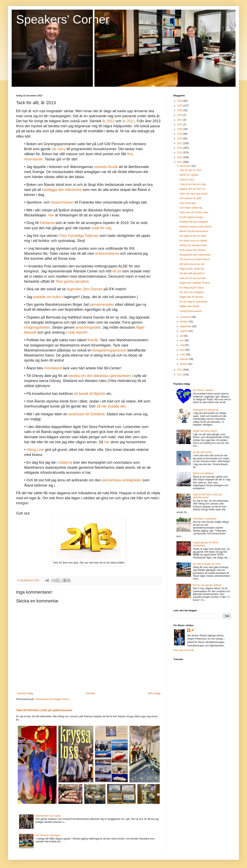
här (107, 442)
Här (51, 215)
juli (182, 336)
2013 (180, 162)
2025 (180, 106)
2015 (180, 153)
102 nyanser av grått (190, 198)
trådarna (65, 463)
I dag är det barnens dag (193, 184)
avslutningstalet (88, 327)
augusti (184, 331)
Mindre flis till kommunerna (194, 231)
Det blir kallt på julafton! (192, 273)
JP (193, 630)
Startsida (90, 693)
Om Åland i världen (203, 390)
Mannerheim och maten (48, 816)
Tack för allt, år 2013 (190, 170)
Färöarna (47, 223)
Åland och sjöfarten (203, 473)
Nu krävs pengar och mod (207, 564)
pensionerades (102, 305)
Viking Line (35, 450)
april (183, 350)
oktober (184, 322)
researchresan (62, 202)
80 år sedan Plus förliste (192, 250)
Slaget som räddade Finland (195, 283)
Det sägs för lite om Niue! (193, 236)
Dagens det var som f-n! (192, 189)
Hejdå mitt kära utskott (205, 431)
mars (183, 355)
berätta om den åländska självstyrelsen (100, 376)
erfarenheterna (107, 254)
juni (182, 340)
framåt (93, 340)
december (186, 166)
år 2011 (129, 121)
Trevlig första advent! (191, 311)
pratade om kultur (47, 297)
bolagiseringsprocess (109, 350)
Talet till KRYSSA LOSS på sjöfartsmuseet (44, 710)
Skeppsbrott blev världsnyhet (195, 255)
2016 (180, 148)
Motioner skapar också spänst (195, 227)
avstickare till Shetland (86, 414)
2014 (180, 157)
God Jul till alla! (188, 203)
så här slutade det (111, 406)
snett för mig (101, 228)
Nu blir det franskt (202, 452)
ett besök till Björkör (90, 394)
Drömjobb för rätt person (206, 410)
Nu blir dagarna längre (191, 217)
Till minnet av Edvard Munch (195, 259)
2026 (180, 101)
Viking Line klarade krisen (193, 245)
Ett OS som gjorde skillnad (207, 585)
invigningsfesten (37, 327)
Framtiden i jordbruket (205, 519)
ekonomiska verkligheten (122, 480)
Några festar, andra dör (192, 269)
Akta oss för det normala (193, 278)
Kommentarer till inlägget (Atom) (52, 699)
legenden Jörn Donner (85, 289)
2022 (180, 120)
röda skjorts (77, 332)
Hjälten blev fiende (189, 306)
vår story (59, 149)
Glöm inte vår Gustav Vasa (194, 212)
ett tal (117, 271)
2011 (180, 375)
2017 (180, 143)
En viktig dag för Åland (192, 288)
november (186, 317)
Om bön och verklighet (192, 292)
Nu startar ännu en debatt (193, 241)
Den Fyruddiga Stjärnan (79, 236)
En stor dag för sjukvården (194, 302)
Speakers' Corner (63, 19)
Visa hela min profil (184, 650)
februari (184, 359)
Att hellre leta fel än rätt (192, 264)
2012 (180, 370)
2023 (180, 115)
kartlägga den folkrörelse (62, 190)
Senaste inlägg (25, 693)
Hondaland (53, 368)
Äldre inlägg (154, 693)
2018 (180, 139)
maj (182, 345)
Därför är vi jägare (189, 175)
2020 (180, 129)
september (186, 326)
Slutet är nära (187, 180)
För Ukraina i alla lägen (48, 835)
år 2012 (108, 121)
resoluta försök (106, 167)
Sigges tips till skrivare (191, 297)
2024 (180, 110)
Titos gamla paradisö (72, 281)
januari (184, 364)
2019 (180, 134)
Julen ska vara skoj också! (194, 194)
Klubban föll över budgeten (194, 222)
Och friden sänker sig (191, 208)
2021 (180, 124)
